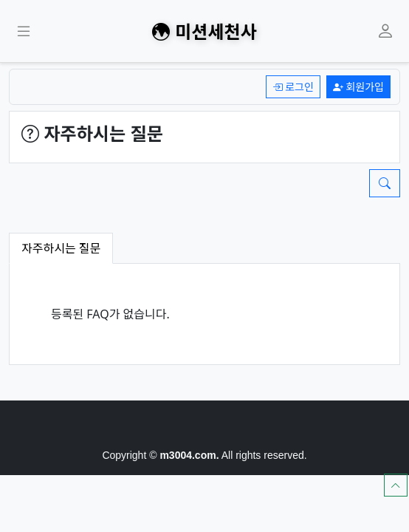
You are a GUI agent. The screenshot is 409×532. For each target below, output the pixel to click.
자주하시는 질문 (61, 248)
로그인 (293, 87)
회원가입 (358, 87)
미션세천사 (204, 31)
